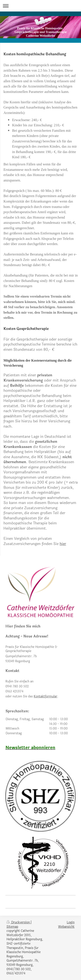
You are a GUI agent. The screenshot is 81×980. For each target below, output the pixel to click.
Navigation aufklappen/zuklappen (40, 6)
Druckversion (19, 922)
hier (63, 544)
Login (71, 922)
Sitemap (12, 927)
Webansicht (66, 927)
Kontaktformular (45, 696)
